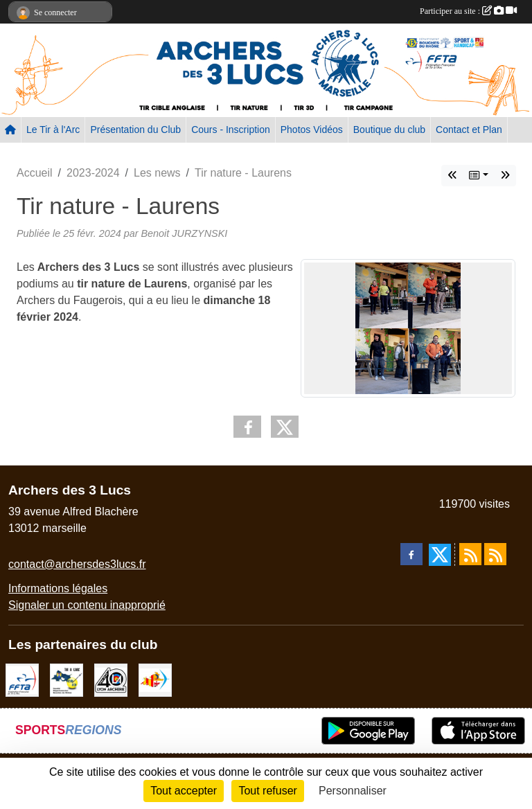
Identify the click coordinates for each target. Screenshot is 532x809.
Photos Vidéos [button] (312, 130)
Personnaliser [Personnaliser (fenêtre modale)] (353, 791)
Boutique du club (389, 130)
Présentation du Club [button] (135, 130)
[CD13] (66, 679)
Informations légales (58, 588)
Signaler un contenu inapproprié (87, 605)
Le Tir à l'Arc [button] (53, 130)
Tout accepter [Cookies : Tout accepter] (184, 791)
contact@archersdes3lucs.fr (77, 564)
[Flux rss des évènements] (495, 554)
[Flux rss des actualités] (470, 554)
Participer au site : (468, 11)
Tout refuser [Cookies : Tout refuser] (267, 791)
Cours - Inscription (231, 130)
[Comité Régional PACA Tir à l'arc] (155, 679)
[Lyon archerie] (111, 679)
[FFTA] (22, 679)
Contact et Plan (469, 130)
